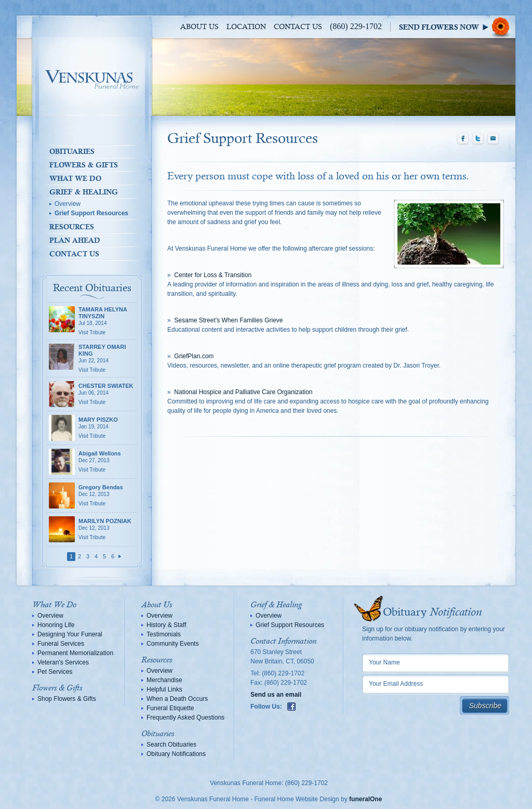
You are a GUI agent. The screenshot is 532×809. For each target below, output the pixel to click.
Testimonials (164, 634)
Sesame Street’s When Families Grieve (228, 320)
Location (246, 27)
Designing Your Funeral (70, 634)
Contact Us (298, 27)
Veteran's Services (63, 662)
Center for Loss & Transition (213, 275)
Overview (68, 204)
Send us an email (276, 695)
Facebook (463, 139)
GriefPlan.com (194, 356)
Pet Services (55, 672)
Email (493, 139)
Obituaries (72, 151)
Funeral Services (61, 644)
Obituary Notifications (176, 754)
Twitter (478, 139)
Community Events (173, 644)
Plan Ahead (75, 240)
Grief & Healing (84, 192)
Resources (72, 227)
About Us (199, 27)
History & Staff (166, 625)
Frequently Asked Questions (185, 717)
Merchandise (164, 680)
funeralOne (365, 799)
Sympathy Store (457, 27)
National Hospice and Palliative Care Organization (243, 392)
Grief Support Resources (91, 213)
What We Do (75, 178)
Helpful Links (164, 689)
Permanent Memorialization (75, 653)
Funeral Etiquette (170, 708)
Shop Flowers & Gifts (67, 699)
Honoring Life (56, 625)
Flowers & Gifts (84, 165)
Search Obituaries (171, 745)
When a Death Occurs (177, 699)
